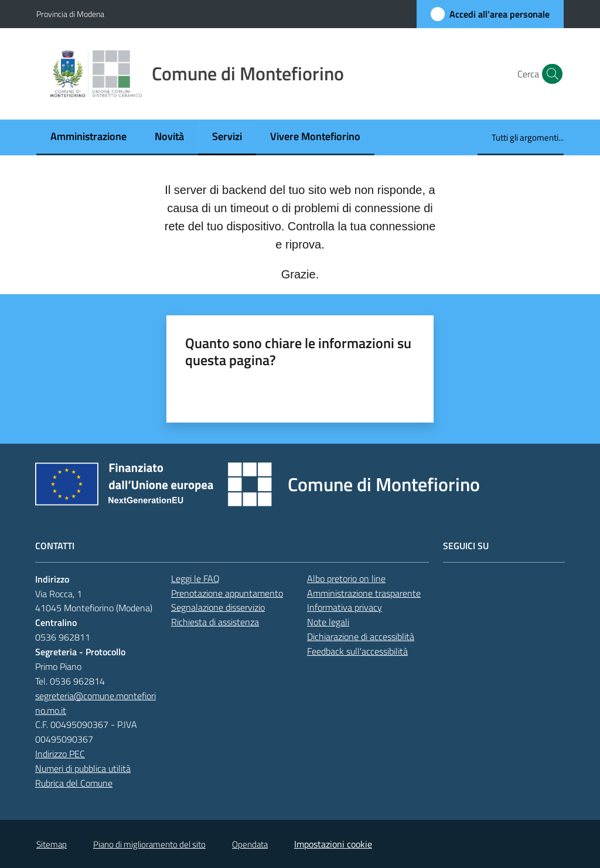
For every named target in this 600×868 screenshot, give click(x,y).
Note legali (328, 622)
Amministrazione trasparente (364, 593)
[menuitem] (88, 137)
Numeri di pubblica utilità (83, 768)
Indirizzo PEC (60, 754)
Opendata (250, 844)
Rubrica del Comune (74, 783)
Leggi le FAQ (195, 578)
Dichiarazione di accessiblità (361, 636)
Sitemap (52, 844)
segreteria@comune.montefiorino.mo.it (96, 703)
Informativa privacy (345, 607)
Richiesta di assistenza (215, 622)
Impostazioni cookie (333, 844)
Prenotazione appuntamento (227, 593)
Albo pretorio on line (346, 578)
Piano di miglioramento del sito (149, 844)
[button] (550, 74)
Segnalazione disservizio (218, 607)
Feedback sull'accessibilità (357, 651)
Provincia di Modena (70, 14)
